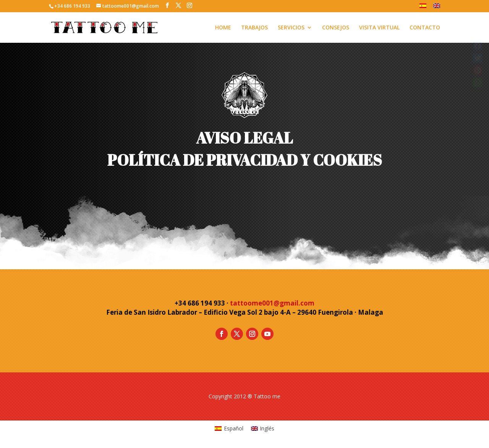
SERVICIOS (291, 28)
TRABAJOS (254, 28)
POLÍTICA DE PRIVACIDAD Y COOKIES (245, 160)
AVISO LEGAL (244, 138)
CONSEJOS (336, 28)
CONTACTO (425, 28)
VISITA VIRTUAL (379, 28)
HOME (223, 28)
